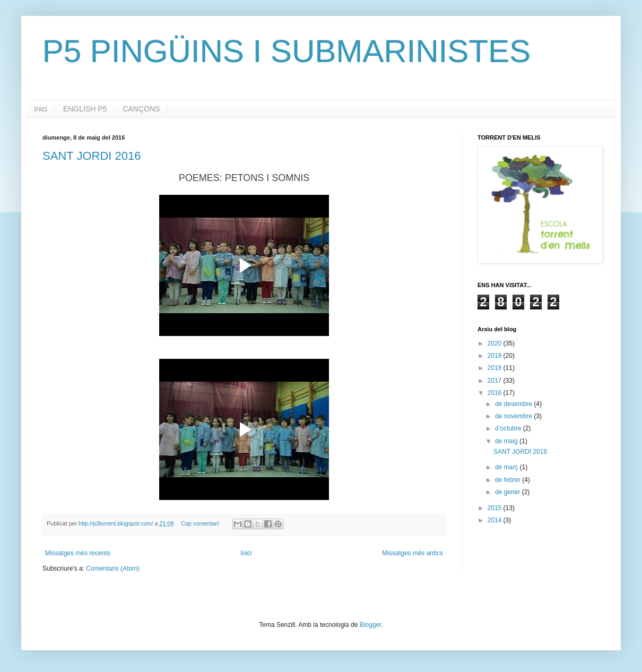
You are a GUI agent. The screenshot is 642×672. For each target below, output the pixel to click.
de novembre (514, 416)
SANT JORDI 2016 (92, 156)
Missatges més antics (413, 553)
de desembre (514, 404)
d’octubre (509, 428)
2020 (496, 343)
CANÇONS (141, 109)
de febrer (509, 480)
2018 (496, 368)
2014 (496, 520)
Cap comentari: (201, 523)
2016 (496, 393)
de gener (509, 492)
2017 (496, 381)
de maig (507, 441)
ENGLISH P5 (85, 109)
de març (507, 467)
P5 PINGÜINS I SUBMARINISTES (287, 51)
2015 (496, 508)
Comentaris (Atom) (113, 568)
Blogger (371, 625)
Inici (41, 109)
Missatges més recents (78, 553)
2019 (496, 356)
